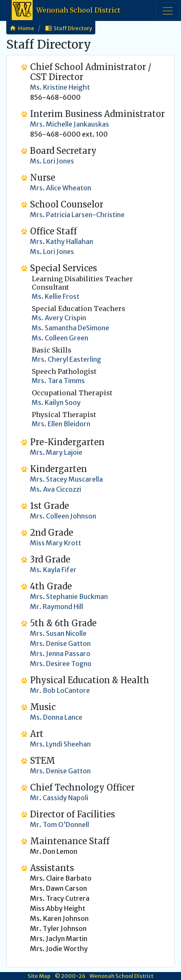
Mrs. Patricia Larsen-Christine (77, 215)
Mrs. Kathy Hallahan (62, 241)
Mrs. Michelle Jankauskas (70, 124)
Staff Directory (73, 28)
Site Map (39, 976)
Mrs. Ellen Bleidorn (61, 424)
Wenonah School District (66, 11)
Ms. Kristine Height (60, 87)
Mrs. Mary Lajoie (56, 452)
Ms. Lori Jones (52, 251)
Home (26, 28)
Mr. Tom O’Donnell (60, 824)
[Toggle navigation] (168, 11)
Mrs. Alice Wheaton (61, 188)
